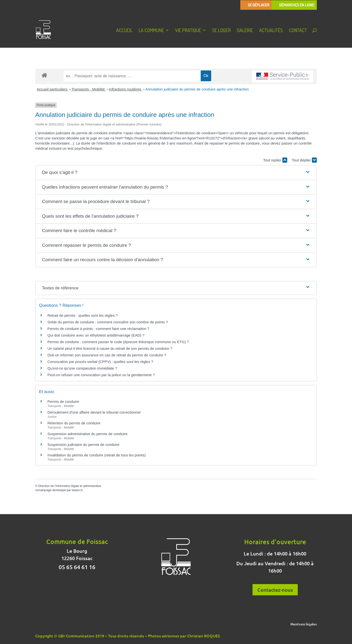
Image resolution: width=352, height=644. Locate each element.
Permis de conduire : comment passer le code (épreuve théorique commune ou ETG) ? (118, 342)
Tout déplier (304, 160)
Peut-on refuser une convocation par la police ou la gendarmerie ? (101, 375)
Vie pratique (188, 31)
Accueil (124, 31)
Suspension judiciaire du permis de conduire (83, 445)
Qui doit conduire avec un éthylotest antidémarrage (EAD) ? (96, 335)
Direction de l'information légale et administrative (70, 486)
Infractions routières (126, 89)
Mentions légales (304, 624)
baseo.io (77, 490)
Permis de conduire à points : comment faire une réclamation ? (98, 329)
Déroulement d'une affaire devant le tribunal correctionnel (94, 412)
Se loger (221, 31)
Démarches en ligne (297, 5)
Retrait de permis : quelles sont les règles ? (83, 315)
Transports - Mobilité (89, 89)
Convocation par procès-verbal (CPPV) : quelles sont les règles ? (100, 362)
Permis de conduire (63, 401)
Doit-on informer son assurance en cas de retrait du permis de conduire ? (107, 355)
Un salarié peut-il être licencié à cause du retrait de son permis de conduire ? (110, 348)
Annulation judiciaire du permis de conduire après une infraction (197, 89)
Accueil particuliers (53, 89)
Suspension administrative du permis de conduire (88, 434)
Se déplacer (259, 5)
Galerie (245, 31)
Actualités (271, 31)
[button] (176, 173)
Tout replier (275, 160)
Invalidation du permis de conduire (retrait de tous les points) (97, 455)
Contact (298, 31)
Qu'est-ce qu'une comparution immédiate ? (82, 368)
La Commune (151, 31)
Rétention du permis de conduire (74, 423)
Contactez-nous (275, 590)
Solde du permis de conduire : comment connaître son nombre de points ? (108, 322)
